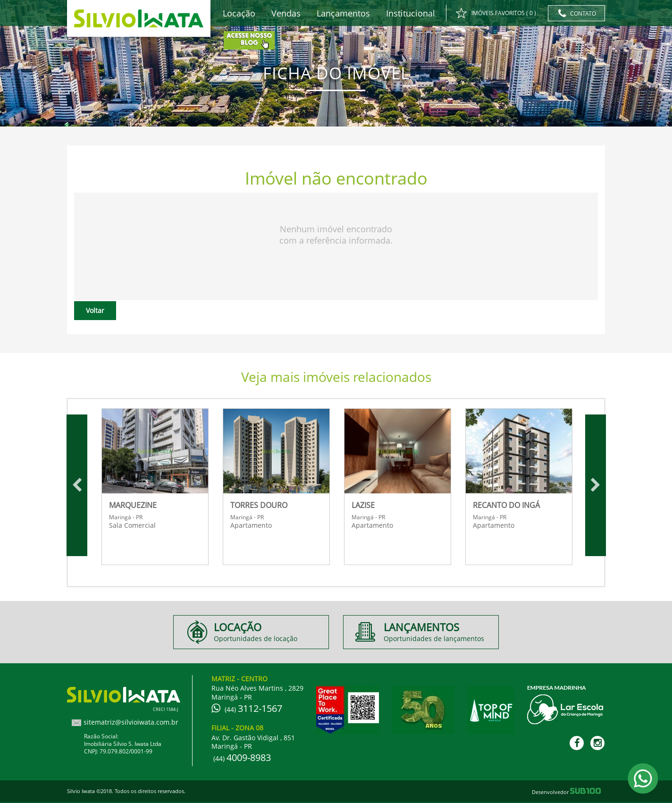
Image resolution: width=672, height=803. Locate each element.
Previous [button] (77, 485)
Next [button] (596, 485)
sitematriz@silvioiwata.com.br (131, 722)
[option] (155, 486)
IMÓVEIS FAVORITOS (496, 14)
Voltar (95, 310)
